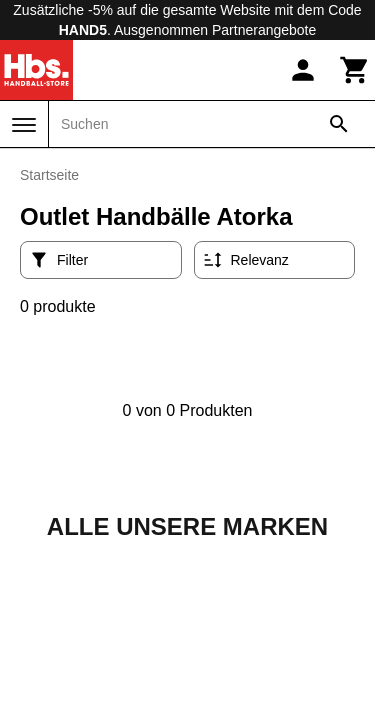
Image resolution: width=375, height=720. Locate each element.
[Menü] (24, 125)
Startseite (49, 175)
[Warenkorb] (355, 70)
